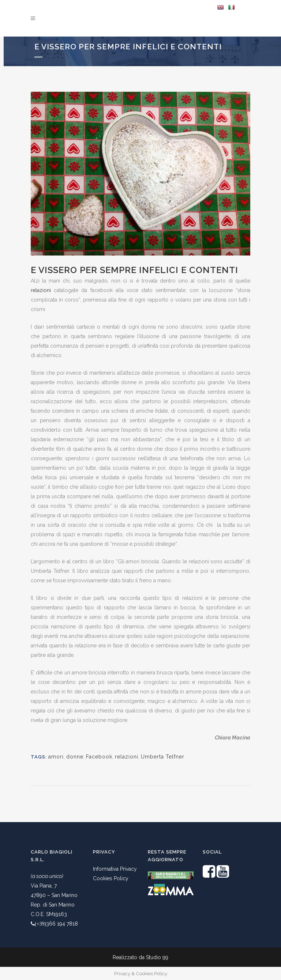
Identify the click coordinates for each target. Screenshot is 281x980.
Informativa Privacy (115, 869)
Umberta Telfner (163, 757)
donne (75, 757)
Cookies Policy (111, 878)
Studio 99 (157, 957)
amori (56, 757)
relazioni (41, 290)
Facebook (99, 757)
